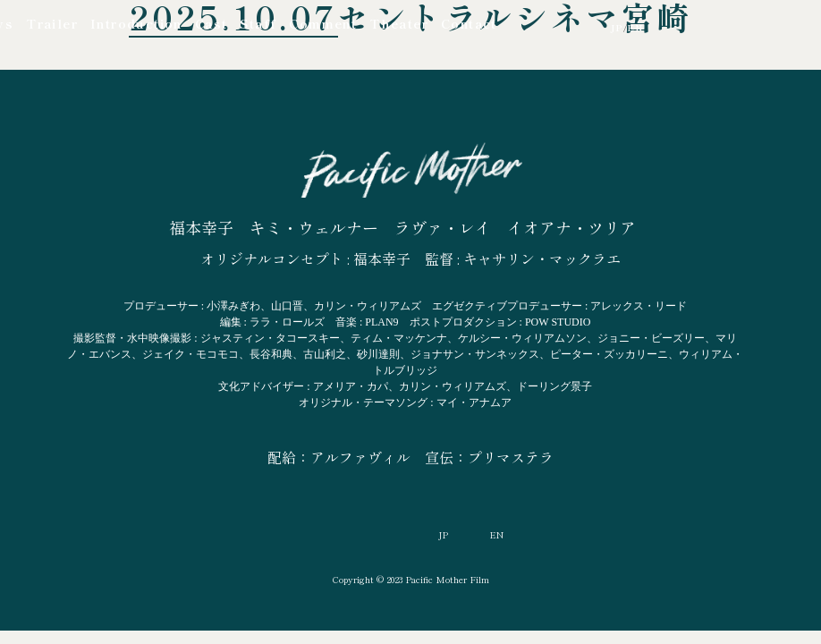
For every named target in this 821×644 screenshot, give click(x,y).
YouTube (523, 26)
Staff (258, 23)
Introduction (136, 23)
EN (635, 28)
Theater (399, 23)
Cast (212, 23)
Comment (323, 23)
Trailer (52, 23)
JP (617, 28)
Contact (469, 23)
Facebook (559, 27)
